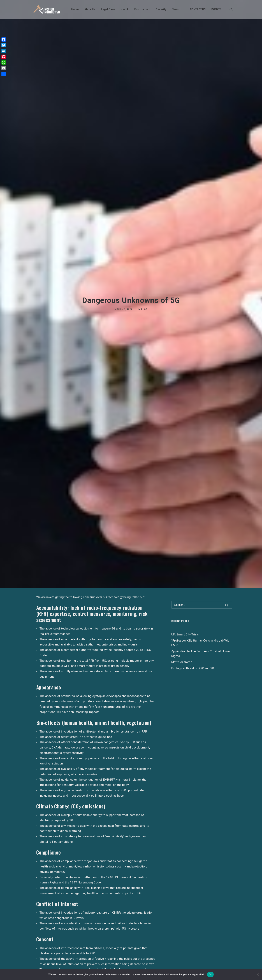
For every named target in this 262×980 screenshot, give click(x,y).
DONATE (216, 9)
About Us (89, 9)
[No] (258, 974)
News (175, 9)
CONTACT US (197, 9)
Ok (210, 974)
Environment (142, 9)
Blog (144, 290)
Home (74, 9)
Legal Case (107, 9)
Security (160, 9)
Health (124, 9)
